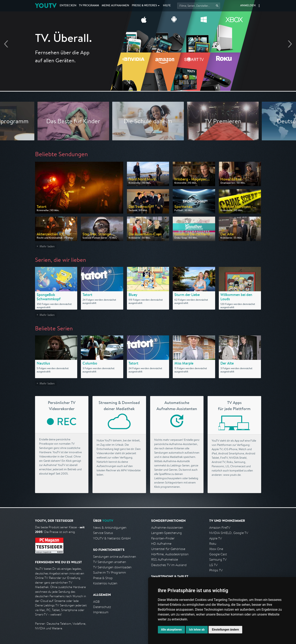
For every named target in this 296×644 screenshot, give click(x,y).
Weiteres (144, 6)
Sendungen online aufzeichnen (115, 557)
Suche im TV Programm (109, 573)
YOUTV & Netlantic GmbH (112, 538)
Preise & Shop (103, 578)
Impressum (101, 612)
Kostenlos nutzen (105, 583)
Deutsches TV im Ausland (169, 565)
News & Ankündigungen (110, 528)
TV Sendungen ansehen (110, 562)
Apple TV (216, 538)
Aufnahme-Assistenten (167, 528)
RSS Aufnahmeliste (165, 559)
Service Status (103, 533)
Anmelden (248, 6)
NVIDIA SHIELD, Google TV (229, 533)
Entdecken (68, 6)
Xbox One (216, 549)
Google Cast (218, 554)
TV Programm (89, 6)
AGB (96, 602)
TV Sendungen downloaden (112, 567)
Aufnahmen (115, 6)
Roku (213, 544)
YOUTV (46, 6)
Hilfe (167, 6)
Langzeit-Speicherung (166, 533)
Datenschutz (102, 607)
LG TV (213, 565)
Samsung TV (218, 559)
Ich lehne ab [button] (197, 630)
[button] (259, 6)
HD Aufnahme (161, 544)
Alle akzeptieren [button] (172, 630)
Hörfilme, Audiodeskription (170, 554)
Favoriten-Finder (163, 538)
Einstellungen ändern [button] (225, 630)
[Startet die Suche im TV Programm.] (199, 6)
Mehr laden (47, 246)
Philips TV (216, 570)
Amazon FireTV (220, 528)
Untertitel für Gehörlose (168, 549)
